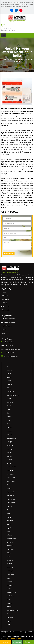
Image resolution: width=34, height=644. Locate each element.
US (8, 366)
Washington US (11, 592)
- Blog (3, 333)
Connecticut (10, 391)
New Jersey (10, 470)
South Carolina (11, 499)
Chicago (9, 553)
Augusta (9, 528)
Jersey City (10, 567)
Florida (9, 399)
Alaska (9, 374)
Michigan (9, 442)
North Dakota (11, 481)
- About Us (4, 296)
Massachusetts (11, 438)
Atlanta (9, 524)
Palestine (9, 607)
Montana (9, 456)
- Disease (4, 329)
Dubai (9, 614)
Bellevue (9, 535)
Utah (8, 513)
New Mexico (10, 474)
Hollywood (10, 560)
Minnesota (10, 445)
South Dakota (11, 503)
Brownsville (10, 546)
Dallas (9, 556)
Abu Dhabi (10, 617)
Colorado (10, 388)
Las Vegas (10, 571)
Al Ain (8, 625)
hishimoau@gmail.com (8, 30)
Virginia (9, 517)
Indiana (9, 417)
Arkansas (9, 381)
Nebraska (10, 460)
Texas (9, 510)
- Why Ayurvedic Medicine (9, 319)
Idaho (8, 409)
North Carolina (11, 478)
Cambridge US (11, 549)
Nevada (9, 463)
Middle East (10, 596)
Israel (8, 600)
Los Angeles (10, 574)
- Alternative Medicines (8, 322)
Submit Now (9, 254)
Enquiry (28, 642)
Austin (9, 531)
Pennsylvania (11, 492)
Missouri (9, 452)
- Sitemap (4, 303)
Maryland (10, 435)
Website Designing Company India (14, 638)
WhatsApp (17, 642)
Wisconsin (10, 521)
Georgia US (10, 402)
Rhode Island (11, 496)
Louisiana (10, 431)
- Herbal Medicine (6, 326)
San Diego (10, 585)
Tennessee (10, 506)
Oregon (9, 488)
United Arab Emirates (13, 610)
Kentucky (9, 427)
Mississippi (10, 449)
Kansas (9, 424)
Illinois (9, 413)
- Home (4, 292)
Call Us (6, 642)
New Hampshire (12, 467)
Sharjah (9, 621)
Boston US (10, 542)
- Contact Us (5, 299)
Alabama (9, 370)
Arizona (9, 377)
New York (10, 582)
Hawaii (9, 406)
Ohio (8, 485)
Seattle (9, 589)
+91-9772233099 (6, 28)
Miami (9, 578)
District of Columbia (13, 395)
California (10, 384)
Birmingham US (11, 539)
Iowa (8, 420)
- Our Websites (6, 310)
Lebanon (9, 603)
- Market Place (6, 306)
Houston (9, 564)
